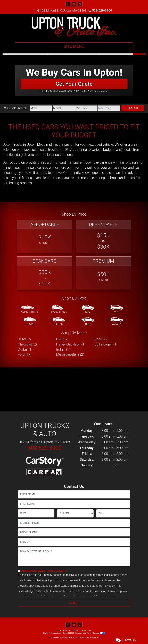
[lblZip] (113, 513)
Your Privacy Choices (94, 633)
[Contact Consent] (19, 571)
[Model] (64, 108)
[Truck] (88, 321)
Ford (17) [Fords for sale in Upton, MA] (25, 354)
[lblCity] (36, 513)
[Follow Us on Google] (80, 4)
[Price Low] (86, 108)
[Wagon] (117, 321)
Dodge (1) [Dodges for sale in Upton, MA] (25, 349)
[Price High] (109, 108)
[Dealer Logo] (74, 27)
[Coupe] (30, 321)
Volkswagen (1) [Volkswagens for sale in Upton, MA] (106, 344)
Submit (74, 603)
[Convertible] (30, 309)
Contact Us (75, 630)
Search (133, 108)
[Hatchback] (59, 309)
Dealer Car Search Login (52, 633)
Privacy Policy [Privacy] (86, 630)
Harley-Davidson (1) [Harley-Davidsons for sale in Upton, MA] (71, 344)
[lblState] (75, 513)
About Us (66, 630)
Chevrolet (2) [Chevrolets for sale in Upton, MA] (27, 344)
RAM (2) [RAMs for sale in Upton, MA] (101, 339)
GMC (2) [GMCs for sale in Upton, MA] (62, 339)
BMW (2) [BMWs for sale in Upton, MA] (24, 339)
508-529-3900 (102, 10)
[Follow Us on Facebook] (68, 4)
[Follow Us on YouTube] (74, 4)
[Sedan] (59, 321)
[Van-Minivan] (117, 309)
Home (59, 630)
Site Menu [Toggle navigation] (74, 46)
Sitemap (79, 633)
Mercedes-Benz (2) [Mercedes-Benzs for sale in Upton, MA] (70, 354)
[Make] (41, 108)
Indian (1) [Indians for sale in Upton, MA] (63, 349)
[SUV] (88, 309)
